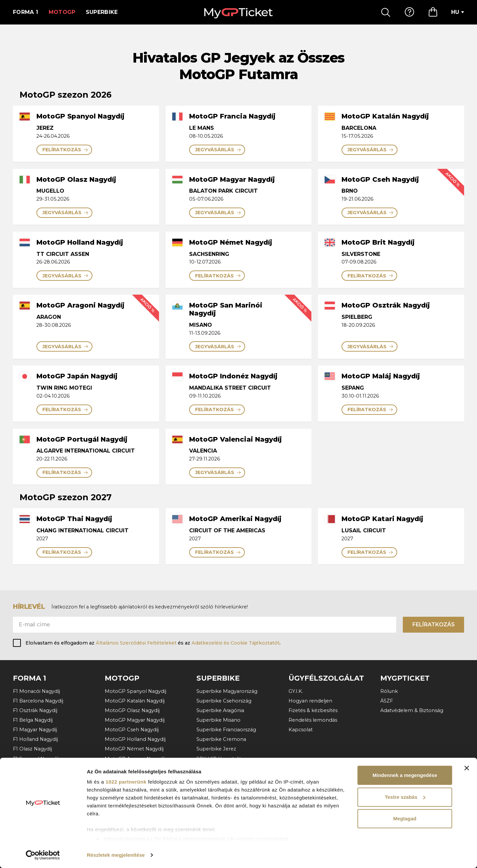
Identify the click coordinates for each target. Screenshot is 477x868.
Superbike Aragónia (220, 710)
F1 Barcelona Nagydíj (38, 701)
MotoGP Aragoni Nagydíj (135, 759)
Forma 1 (26, 12)
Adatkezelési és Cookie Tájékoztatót (236, 643)
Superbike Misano (218, 720)
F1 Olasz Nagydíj (32, 749)
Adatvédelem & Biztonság (412, 710)
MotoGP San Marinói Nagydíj (140, 768)
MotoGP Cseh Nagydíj (132, 730)
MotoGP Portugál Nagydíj (136, 788)
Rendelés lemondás (313, 720)
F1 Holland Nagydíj (35, 739)
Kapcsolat (301, 730)
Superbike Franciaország (226, 730)
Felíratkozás (434, 625)
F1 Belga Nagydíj (33, 720)
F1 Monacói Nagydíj (36, 691)
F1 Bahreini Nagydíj (36, 816)
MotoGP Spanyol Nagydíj (135, 691)
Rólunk (389, 691)
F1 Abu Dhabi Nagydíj (39, 807)
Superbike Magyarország (227, 691)
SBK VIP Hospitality (220, 759)
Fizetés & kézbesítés (313, 710)
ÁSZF (387, 701)
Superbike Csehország (224, 701)
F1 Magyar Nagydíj (35, 730)
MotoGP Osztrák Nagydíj (135, 778)
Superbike (102, 12)
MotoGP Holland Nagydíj (135, 739)
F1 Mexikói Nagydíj (35, 788)
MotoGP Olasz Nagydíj (132, 710)
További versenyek (36, 826)
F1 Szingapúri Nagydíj (39, 778)
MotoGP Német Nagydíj (134, 749)
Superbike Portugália (222, 768)
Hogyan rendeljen (310, 701)
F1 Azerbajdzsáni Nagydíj (43, 768)
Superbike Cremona (221, 739)
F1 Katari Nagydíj (33, 797)
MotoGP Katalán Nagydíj (135, 701)
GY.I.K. (296, 691)
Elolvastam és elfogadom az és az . (153, 643)
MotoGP (62, 12)
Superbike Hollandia (221, 778)
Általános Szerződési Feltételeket (136, 643)
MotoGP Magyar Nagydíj (135, 720)
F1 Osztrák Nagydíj (35, 710)
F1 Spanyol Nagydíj (36, 759)
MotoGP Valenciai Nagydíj (136, 797)
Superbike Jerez (216, 749)
